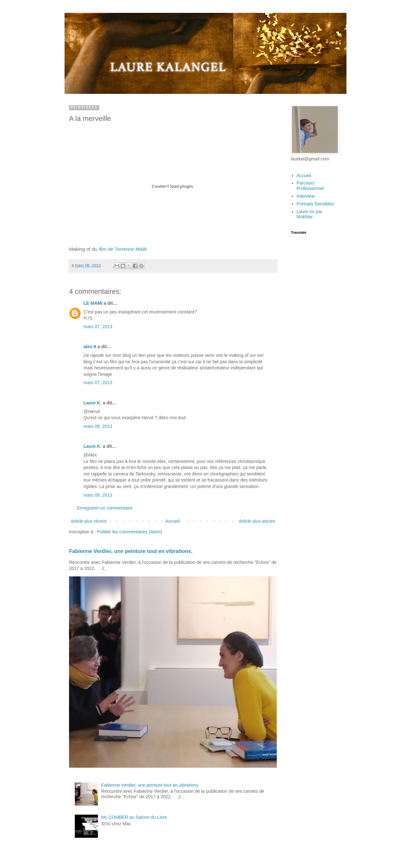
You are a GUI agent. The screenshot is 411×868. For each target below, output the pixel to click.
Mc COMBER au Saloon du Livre (134, 817)
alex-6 (90, 347)
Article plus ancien (257, 521)
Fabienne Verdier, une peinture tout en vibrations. (131, 551)
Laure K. (92, 403)
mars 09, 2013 (98, 426)
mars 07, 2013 (98, 327)
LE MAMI (93, 303)
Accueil (173, 521)
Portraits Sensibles (315, 204)
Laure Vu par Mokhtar (310, 214)
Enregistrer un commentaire (105, 508)
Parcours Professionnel (310, 186)
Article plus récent (88, 521)
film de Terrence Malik (123, 249)
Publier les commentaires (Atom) (130, 532)
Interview (306, 196)
